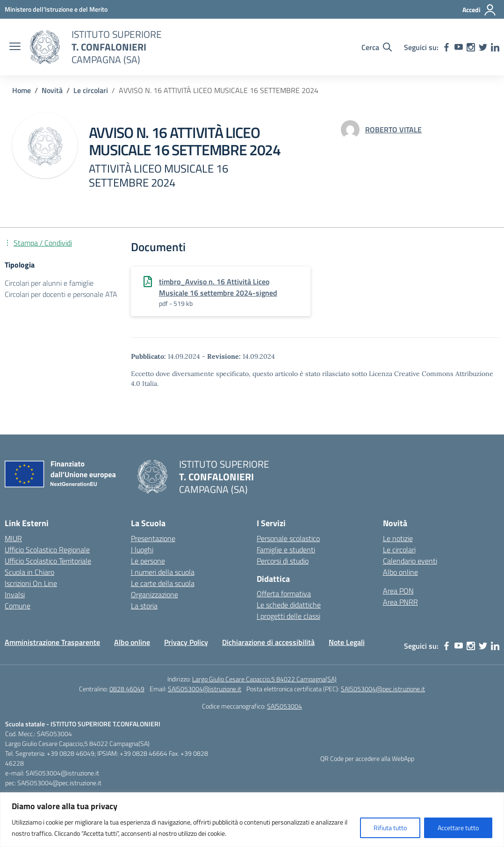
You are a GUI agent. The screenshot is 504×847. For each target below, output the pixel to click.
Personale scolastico (288, 538)
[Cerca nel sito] (377, 47)
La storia (144, 606)
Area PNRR (400, 602)
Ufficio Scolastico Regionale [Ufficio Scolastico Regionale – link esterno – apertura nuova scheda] (47, 550)
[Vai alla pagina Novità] (52, 90)
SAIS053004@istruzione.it (205, 689)
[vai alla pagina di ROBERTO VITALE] (393, 130)
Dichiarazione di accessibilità (268, 642)
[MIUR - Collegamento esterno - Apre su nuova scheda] (56, 9)
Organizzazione (155, 594)
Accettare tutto (458, 828)
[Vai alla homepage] (45, 47)
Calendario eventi (410, 561)
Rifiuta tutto (390, 828)
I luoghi (142, 550)
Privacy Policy (186, 642)
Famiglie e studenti (286, 550)
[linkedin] (495, 47)
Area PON (398, 591)
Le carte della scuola (163, 583)
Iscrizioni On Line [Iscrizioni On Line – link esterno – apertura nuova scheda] (31, 583)
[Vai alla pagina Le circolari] (91, 90)
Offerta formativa (284, 594)
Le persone (148, 561)
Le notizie (398, 538)
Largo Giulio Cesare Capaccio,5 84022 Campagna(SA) (264, 679)
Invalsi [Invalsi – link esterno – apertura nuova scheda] (15, 594)
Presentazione (153, 538)
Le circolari (399, 550)
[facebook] (446, 47)
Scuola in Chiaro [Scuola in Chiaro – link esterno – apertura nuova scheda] (29, 572)
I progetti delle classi (288, 616)
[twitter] (483, 47)
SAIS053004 (284, 706)
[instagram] (471, 47)
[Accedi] (479, 10)
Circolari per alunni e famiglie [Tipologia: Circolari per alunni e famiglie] (49, 283)
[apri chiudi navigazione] (15, 47)
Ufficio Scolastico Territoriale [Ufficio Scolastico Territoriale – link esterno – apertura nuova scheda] (48, 561)
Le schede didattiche (289, 605)
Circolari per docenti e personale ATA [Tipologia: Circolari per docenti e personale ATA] (61, 294)
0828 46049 (127, 689)
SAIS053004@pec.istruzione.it (383, 689)
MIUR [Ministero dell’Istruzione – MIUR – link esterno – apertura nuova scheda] (13, 538)
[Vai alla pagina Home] (22, 90)
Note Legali (347, 642)
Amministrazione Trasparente (52, 642)
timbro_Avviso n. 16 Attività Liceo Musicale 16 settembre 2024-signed (218, 287)
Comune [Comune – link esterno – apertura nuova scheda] (18, 606)
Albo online (400, 572)
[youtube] (459, 47)
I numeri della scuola (163, 572)
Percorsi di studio (283, 561)
